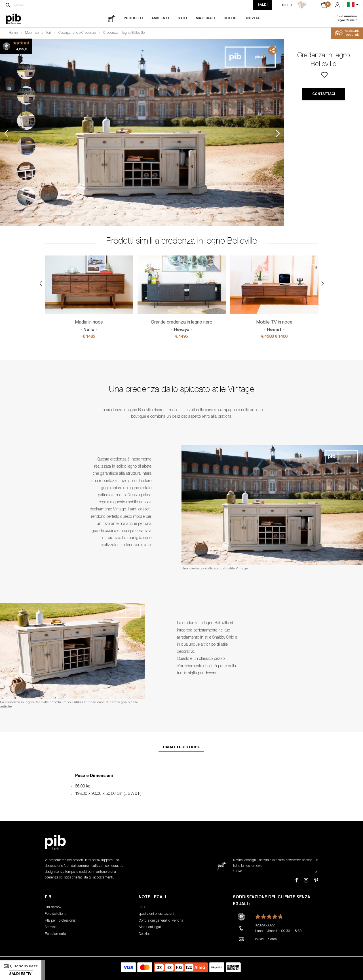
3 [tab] (26, 121)
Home (13, 33)
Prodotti (133, 18)
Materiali (205, 18)
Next (278, 133)
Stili (182, 18)
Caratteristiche (181, 748)
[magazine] (111, 19)
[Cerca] (8, 5)
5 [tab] (26, 171)
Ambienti (160, 18)
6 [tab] (26, 196)
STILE (294, 5)
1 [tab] (26, 70)
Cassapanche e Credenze (77, 33)
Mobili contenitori (38, 33)
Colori (231, 18)
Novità (253, 18)
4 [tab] (26, 146)
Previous (6, 133)
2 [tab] (26, 95)
